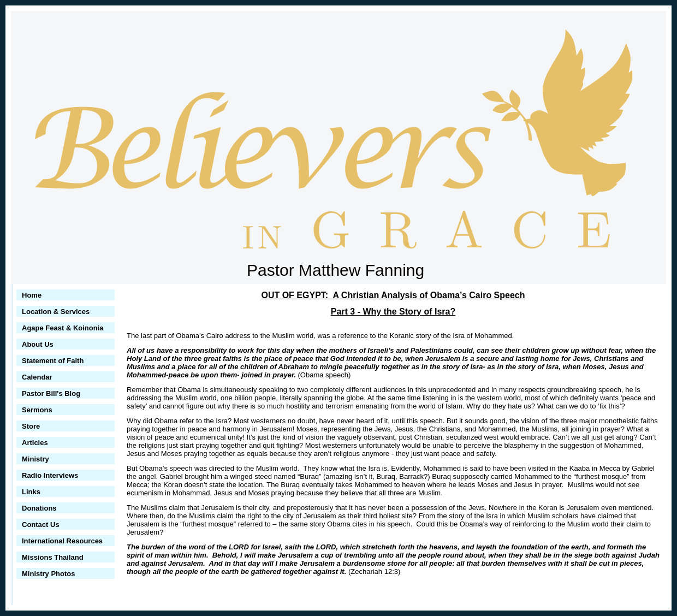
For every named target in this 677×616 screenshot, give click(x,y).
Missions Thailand (53, 557)
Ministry (35, 459)
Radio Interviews (50, 475)
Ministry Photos (49, 574)
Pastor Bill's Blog (51, 393)
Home (32, 295)
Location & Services (56, 312)
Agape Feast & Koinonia (63, 328)
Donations (39, 508)
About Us (38, 344)
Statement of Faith (53, 361)
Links (31, 492)
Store (31, 426)
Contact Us (41, 525)
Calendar (37, 377)
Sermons (37, 410)
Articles (35, 443)
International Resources (62, 541)
